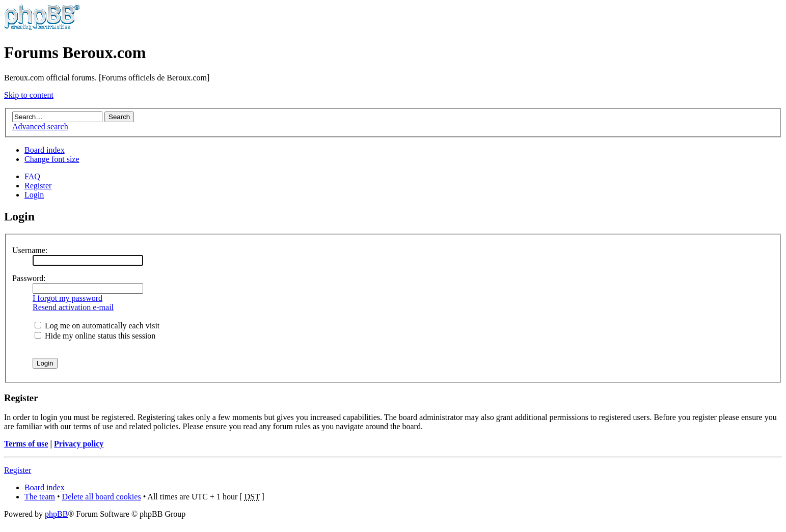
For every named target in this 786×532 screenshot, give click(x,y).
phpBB (56, 514)
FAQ (32, 176)
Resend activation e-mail (73, 307)
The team (40, 497)
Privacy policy (79, 444)
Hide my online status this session (95, 336)
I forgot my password (67, 298)
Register (38, 186)
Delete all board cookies (102, 497)
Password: (29, 278)
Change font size (52, 159)
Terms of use (26, 444)
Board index (45, 150)
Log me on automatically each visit (97, 326)
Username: (30, 250)
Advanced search (40, 127)
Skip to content (29, 95)
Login (34, 195)
